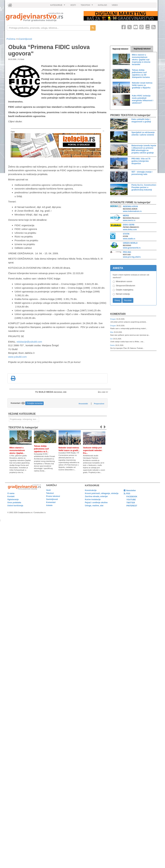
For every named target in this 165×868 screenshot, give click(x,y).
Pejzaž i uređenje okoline (96, 503)
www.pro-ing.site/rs (132, 257)
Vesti (48, 490)
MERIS (126, 216)
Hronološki (83, 404)
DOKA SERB (129, 225)
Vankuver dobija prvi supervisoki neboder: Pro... (93, 450)
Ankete (49, 505)
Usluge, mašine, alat (94, 506)
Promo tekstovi (53, 496)
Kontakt (11, 496)
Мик (112, 332)
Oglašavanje (13, 499)
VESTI (73, 5)
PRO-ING (127, 252)
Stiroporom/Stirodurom (126, 286)
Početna (11, 39)
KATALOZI (102, 5)
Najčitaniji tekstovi (142, 49)
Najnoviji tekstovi (120, 49)
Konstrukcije (91, 490)
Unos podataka (14, 503)
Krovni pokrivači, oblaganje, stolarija (102, 493)
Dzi (112, 339)
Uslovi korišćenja (15, 506)
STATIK (126, 234)
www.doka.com (130, 230)
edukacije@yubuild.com (29, 342)
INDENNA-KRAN (130, 206)
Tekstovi (50, 493)
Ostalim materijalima (125, 290)
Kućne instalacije (93, 499)
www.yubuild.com (17, 357)
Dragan (113, 319)
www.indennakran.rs (132, 211)
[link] (43, 17)
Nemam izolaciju (123, 294)
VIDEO (115, 5)
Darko (113, 345)
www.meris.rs (129, 220)
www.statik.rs (129, 239)
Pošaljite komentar (35, 403)
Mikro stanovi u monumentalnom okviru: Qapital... (17, 450)
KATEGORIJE (58, 6)
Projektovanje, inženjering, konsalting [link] (24, 419)
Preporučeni (99, 404)
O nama (11, 493)
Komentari (118, 314)
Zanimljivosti (26, 39)
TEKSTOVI (87, 6)
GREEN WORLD (130, 243)
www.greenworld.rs (132, 248)
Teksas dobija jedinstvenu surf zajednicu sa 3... (41, 449)
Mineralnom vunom (124, 281)
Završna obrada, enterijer (96, 496)
